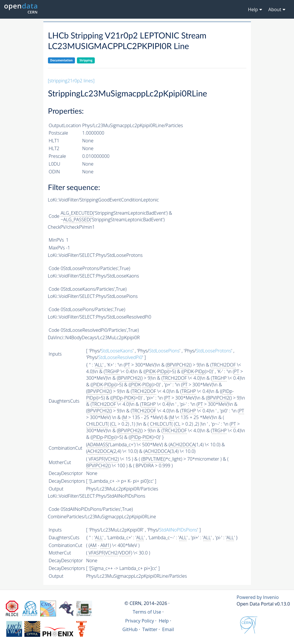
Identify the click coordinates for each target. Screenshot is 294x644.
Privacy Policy (140, 621)
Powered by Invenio (258, 597)
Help (164, 621)
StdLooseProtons (213, 351)
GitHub (130, 629)
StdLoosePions (164, 351)
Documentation (61, 60)
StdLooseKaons (117, 351)
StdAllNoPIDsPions (178, 530)
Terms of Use (147, 612)
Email (168, 629)
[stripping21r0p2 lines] (71, 81)
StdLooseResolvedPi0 (120, 357)
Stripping (86, 60)
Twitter (150, 629)
